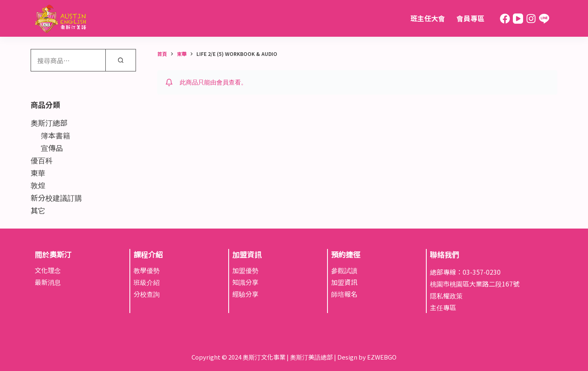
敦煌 (38, 185)
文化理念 (48, 270)
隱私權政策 (446, 295)
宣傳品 (52, 148)
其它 (38, 210)
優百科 (42, 160)
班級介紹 (147, 282)
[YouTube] (518, 19)
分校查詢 (147, 294)
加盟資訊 (344, 282)
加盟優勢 (245, 270)
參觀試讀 (344, 270)
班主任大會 (428, 18)
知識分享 (245, 282)
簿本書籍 (56, 135)
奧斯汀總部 (49, 122)
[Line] (544, 19)
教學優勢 (147, 270)
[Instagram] (531, 19)
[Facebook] (505, 19)
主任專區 (443, 307)
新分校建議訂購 (56, 198)
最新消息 (48, 282)
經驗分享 (245, 294)
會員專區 (470, 18)
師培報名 (344, 294)
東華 (38, 173)
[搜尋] (121, 60)
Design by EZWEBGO (367, 357)
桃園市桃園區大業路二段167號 (475, 284)
